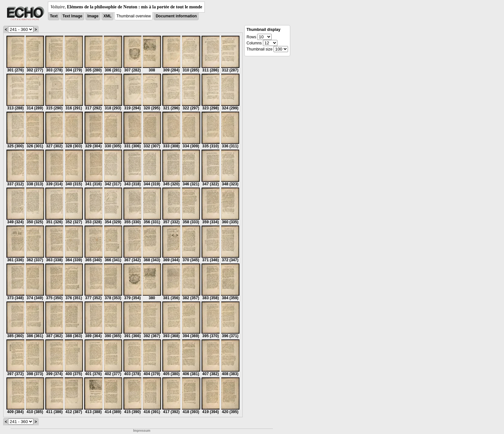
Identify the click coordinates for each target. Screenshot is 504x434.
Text (54, 16)
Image (93, 16)
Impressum (142, 431)
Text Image (72, 16)
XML (108, 16)
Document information (176, 16)
